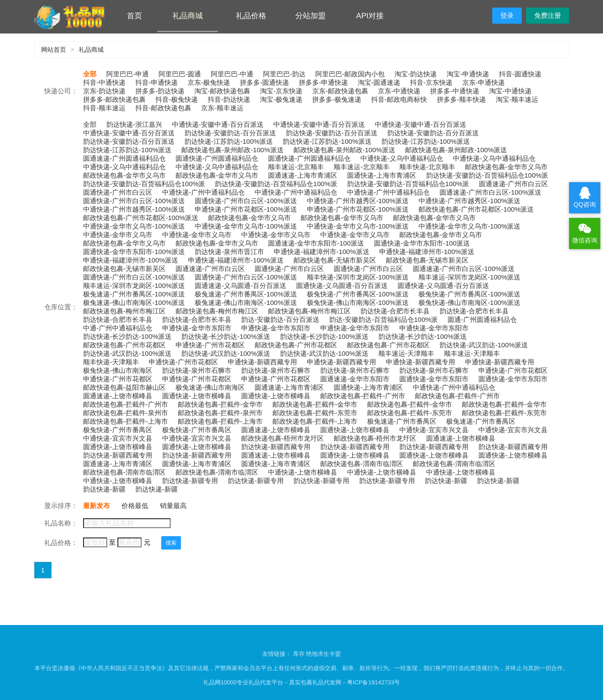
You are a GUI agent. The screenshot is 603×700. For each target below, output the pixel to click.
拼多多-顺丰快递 (461, 99)
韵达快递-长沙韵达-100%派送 (127, 336)
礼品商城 (188, 16)
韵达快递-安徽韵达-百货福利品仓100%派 (487, 175)
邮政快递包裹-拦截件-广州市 (363, 396)
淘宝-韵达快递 (416, 74)
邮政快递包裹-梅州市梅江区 (124, 311)
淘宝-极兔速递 (281, 99)
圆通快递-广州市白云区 (118, 192)
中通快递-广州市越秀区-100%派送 (358, 201)
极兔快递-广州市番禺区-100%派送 (358, 294)
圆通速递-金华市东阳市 (355, 379)
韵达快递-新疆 (446, 481)
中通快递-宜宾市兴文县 (434, 430)
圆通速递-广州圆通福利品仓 (124, 158)
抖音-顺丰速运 (104, 108)
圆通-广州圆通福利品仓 (482, 319)
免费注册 (548, 15)
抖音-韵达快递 (229, 99)
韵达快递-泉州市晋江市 (229, 252)
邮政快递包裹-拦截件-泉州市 (126, 413)
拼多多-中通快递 (455, 91)
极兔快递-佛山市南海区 (118, 370)
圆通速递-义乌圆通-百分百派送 (241, 285)
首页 (134, 16)
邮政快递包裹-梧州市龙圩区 (283, 438)
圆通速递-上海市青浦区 (303, 175)
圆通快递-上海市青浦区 (382, 175)
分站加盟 (310, 16)
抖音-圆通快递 (520, 74)
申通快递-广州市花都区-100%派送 (246, 209)
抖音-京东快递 (431, 82)
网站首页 (54, 50)
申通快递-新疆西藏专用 (262, 362)
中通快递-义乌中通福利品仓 (402, 158)
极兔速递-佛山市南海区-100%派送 (134, 302)
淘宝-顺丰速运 (517, 99)
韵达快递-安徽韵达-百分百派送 (230, 133)
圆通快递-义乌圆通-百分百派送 (342, 285)
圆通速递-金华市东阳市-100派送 (316, 243)
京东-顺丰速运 (222, 108)
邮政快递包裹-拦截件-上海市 (126, 421)
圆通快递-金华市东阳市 (434, 379)
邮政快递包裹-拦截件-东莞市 (315, 413)
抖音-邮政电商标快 (399, 99)
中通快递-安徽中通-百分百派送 (218, 124)
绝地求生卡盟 (323, 654)
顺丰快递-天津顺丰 (111, 362)
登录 (507, 15)
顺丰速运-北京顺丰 (296, 167)
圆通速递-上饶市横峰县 (118, 396)
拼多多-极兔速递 (337, 99)
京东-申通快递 (484, 82)
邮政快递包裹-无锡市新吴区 (335, 260)
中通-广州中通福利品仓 (118, 328)
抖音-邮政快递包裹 (163, 108)
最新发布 (96, 506)
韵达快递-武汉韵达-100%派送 (484, 345)
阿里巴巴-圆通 (180, 74)
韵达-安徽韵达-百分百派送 (280, 319)
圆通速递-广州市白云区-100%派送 (490, 192)
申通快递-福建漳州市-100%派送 (321, 252)
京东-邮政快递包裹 (340, 91)
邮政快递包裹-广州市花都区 (124, 345)
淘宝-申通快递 (468, 74)
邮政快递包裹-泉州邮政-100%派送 (232, 150)
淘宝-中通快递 (510, 91)
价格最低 (135, 506)
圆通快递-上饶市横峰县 (197, 396)
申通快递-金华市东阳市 (197, 328)
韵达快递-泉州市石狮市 (197, 370)
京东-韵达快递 (104, 91)
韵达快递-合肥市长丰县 (395, 311)
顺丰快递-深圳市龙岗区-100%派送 (358, 277)
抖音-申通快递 (157, 82)
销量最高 (173, 506)
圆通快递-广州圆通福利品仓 (217, 158)
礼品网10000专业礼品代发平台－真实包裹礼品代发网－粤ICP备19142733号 (302, 682)
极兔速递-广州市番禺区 (402, 421)
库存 (299, 654)
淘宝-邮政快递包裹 (222, 91)
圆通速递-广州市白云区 (513, 184)
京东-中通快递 (399, 91)
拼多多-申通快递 (323, 82)
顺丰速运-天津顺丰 (406, 353)
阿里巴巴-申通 (128, 74)
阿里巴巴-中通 (232, 74)
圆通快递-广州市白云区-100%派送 (134, 201)
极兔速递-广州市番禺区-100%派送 (134, 294)
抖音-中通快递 (104, 82)
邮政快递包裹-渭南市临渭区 (362, 464)
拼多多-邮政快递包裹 (114, 99)
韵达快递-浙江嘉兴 (134, 124)
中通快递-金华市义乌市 (118, 235)
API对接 (370, 16)
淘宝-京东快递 (281, 91)
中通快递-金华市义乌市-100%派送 (134, 226)
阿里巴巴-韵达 (284, 74)
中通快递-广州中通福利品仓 (203, 192)
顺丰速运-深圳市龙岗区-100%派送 (469, 277)
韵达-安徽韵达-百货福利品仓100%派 (383, 319)
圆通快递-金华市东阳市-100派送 (422, 243)
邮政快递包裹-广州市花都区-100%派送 (476, 209)
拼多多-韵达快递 (160, 91)
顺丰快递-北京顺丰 (427, 167)
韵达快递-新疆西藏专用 (276, 447)
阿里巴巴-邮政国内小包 (350, 74)
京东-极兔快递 (209, 82)
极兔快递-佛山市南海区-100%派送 (358, 302)
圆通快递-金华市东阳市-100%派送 (134, 252)
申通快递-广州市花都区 (210, 345)
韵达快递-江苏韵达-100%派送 (229, 141)
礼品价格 (251, 16)
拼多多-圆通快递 (264, 82)
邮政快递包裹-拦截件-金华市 (220, 404)
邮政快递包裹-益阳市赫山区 (124, 387)
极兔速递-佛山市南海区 (210, 387)
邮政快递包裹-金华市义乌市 (506, 167)
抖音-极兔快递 (177, 99)
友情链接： (278, 654)
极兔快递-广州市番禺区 (118, 430)
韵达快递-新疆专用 (190, 481)
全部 (90, 74)
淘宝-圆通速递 (379, 82)
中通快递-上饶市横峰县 (303, 472)
